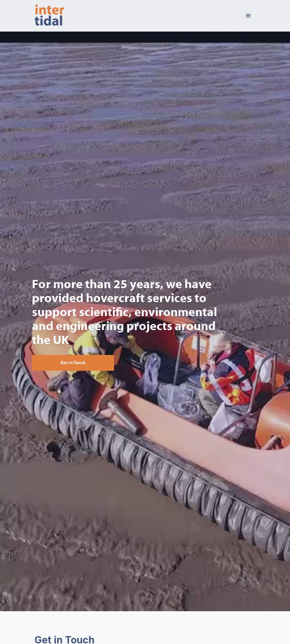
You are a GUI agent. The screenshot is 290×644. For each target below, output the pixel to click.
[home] (49, 16)
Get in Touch (73, 363)
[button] (248, 16)
